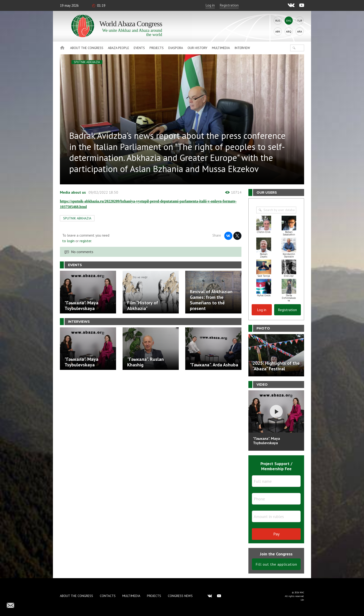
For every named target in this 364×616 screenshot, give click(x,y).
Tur (300, 21)
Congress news (180, 596)
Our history (197, 48)
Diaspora (176, 48)
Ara (300, 31)
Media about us (73, 192)
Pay (276, 534)
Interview (242, 48)
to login (68, 241)
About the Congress (87, 48)
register (85, 241)
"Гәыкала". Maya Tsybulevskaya (266, 441)
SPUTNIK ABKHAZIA (87, 62)
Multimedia (221, 48)
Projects (157, 48)
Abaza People (119, 48)
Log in (210, 5)
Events (139, 48)
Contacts (108, 596)
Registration (229, 5)
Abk (278, 31)
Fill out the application (276, 564)
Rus (278, 21)
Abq (289, 31)
